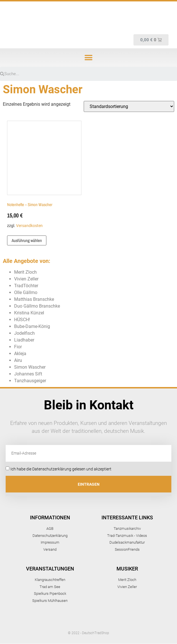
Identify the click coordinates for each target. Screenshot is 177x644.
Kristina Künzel (29, 313)
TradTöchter (26, 286)
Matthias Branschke (34, 299)
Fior (18, 347)
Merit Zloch (25, 272)
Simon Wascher (30, 367)
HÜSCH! (22, 320)
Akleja (20, 354)
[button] (89, 58)
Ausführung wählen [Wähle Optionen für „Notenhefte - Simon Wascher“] (27, 240)
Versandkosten (29, 226)
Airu (18, 360)
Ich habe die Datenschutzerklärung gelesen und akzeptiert (61, 469)
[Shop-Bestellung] (129, 106)
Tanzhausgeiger (30, 381)
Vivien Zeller (26, 279)
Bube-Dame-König (32, 326)
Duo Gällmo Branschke (37, 306)
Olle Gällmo (26, 292)
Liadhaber (24, 340)
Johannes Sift (28, 374)
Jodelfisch (24, 333)
